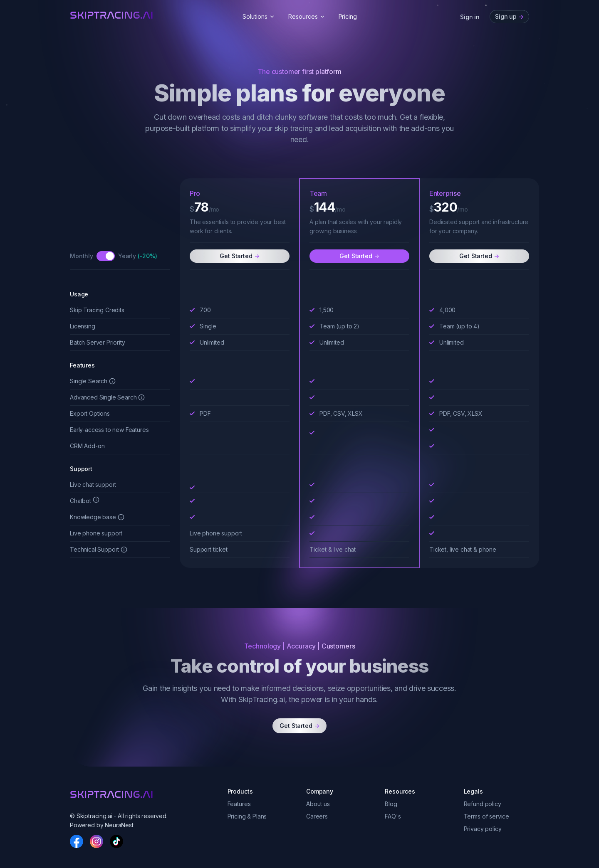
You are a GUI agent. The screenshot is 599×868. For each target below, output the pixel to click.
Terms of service (486, 816)
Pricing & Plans (247, 816)
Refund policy (483, 804)
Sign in (470, 17)
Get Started (239, 256)
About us (318, 804)
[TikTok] (116, 841)
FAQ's (393, 816)
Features (239, 804)
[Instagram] (97, 841)
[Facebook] (77, 841)
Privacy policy (483, 829)
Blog (391, 804)
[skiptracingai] (111, 15)
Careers (317, 816)
